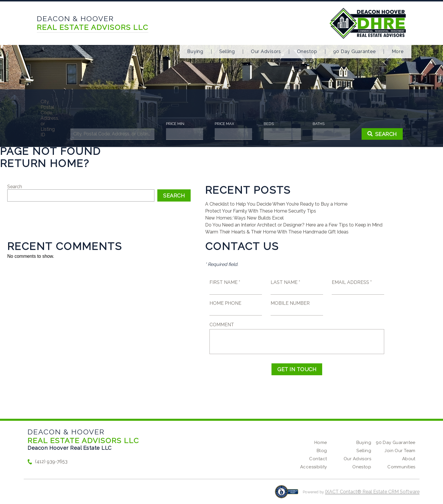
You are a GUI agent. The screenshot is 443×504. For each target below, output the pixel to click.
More (398, 52)
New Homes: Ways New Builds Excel (244, 218)
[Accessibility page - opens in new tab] (287, 495)
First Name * (225, 282)
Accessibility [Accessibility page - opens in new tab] (313, 467)
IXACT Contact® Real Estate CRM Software (372, 492)
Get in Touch (297, 369)
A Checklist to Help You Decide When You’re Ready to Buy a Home (276, 204)
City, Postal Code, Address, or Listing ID (50, 118)
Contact (318, 459)
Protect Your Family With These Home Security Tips (261, 211)
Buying (195, 52)
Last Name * (285, 282)
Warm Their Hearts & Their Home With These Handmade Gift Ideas (277, 232)
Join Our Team (400, 451)
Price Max (224, 124)
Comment (222, 325)
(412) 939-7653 (51, 462)
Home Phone (225, 303)
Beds (269, 124)
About (409, 459)
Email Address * (352, 282)
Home (321, 443)
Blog (322, 451)
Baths (319, 124)
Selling (227, 52)
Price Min (175, 124)
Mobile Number (290, 303)
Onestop (307, 52)
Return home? (45, 163)
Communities (401, 467)
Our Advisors (266, 52)
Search (15, 187)
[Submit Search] (382, 134)
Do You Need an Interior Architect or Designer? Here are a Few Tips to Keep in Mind (294, 225)
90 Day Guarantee (354, 52)
